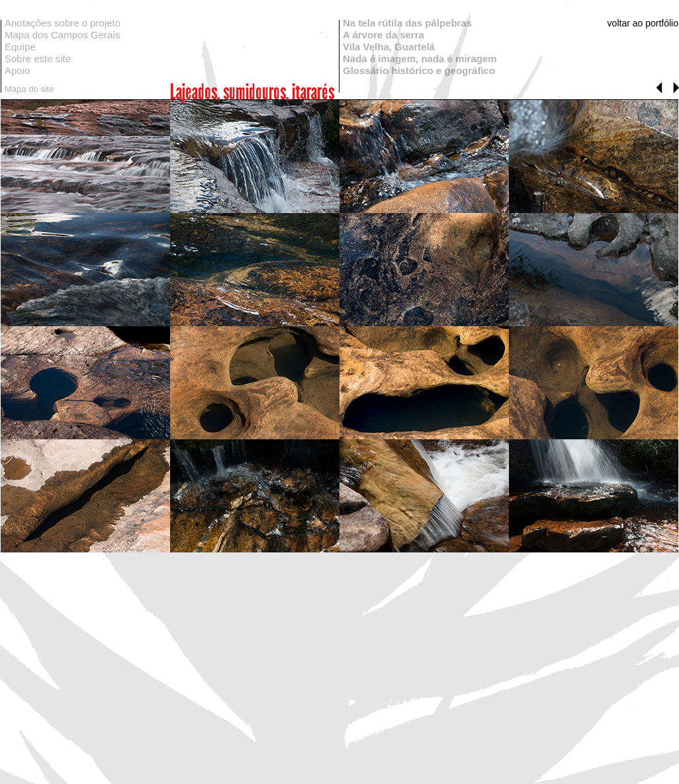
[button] (659, 88)
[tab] (85, 156)
